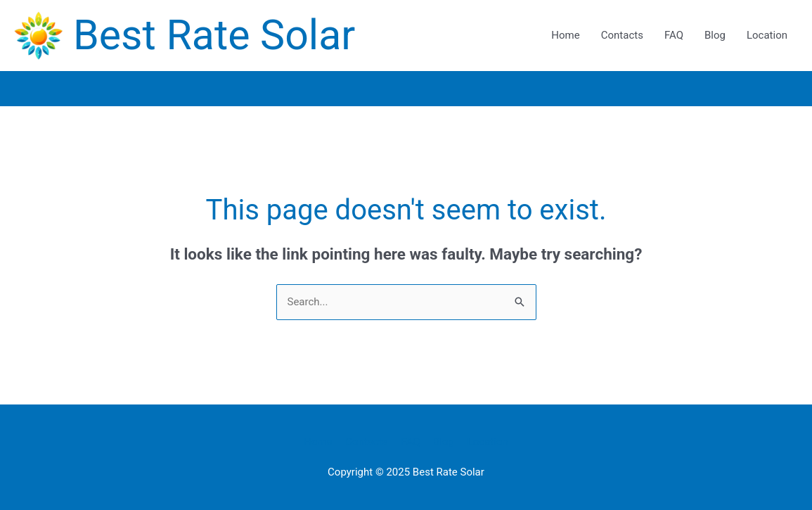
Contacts (622, 35)
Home (565, 35)
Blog (715, 35)
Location (767, 35)
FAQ (674, 35)
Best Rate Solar (214, 35)
